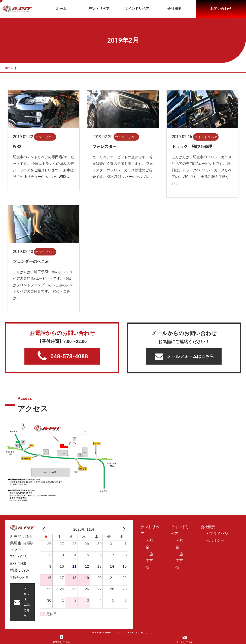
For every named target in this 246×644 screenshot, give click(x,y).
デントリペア (99, 9)
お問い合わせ (221, 9)
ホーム (61, 9)
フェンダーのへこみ (31, 261)
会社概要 (174, 9)
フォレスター (104, 147)
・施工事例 (149, 561)
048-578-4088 (63, 356)
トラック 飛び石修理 (192, 147)
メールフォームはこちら (184, 356)
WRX (17, 147)
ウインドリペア (137, 9)
